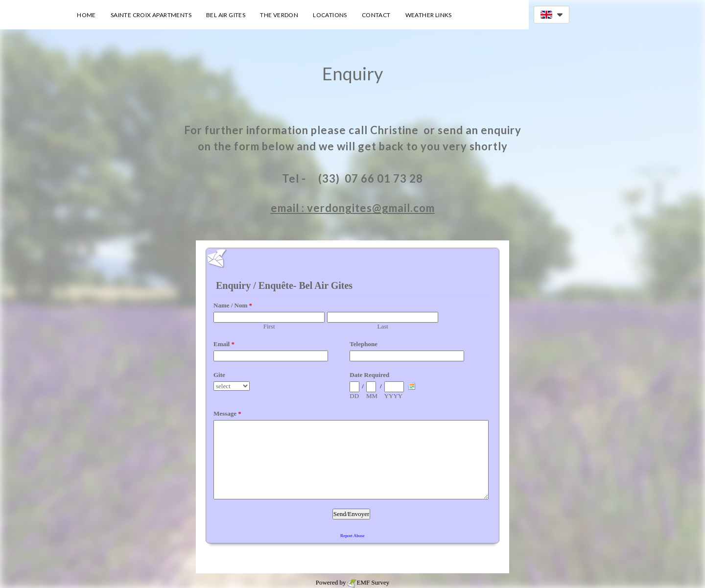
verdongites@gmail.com (371, 208)
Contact (376, 15)
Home (86, 15)
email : (289, 208)
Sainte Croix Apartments (151, 15)
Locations (330, 15)
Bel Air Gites (226, 15)
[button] (552, 15)
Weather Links (429, 15)
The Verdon (279, 15)
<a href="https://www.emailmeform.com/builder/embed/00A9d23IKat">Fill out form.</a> (352, 407)
